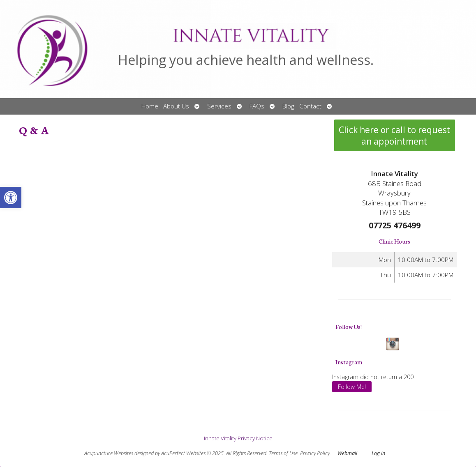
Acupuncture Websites (109, 453)
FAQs (257, 106)
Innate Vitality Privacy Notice (238, 438)
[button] (11, 198)
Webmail (347, 453)
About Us (176, 106)
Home (150, 106)
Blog (288, 106)
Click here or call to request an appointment (395, 136)
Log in (378, 453)
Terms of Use (283, 453)
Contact (310, 106)
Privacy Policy (315, 453)
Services (219, 106)
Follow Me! (352, 387)
